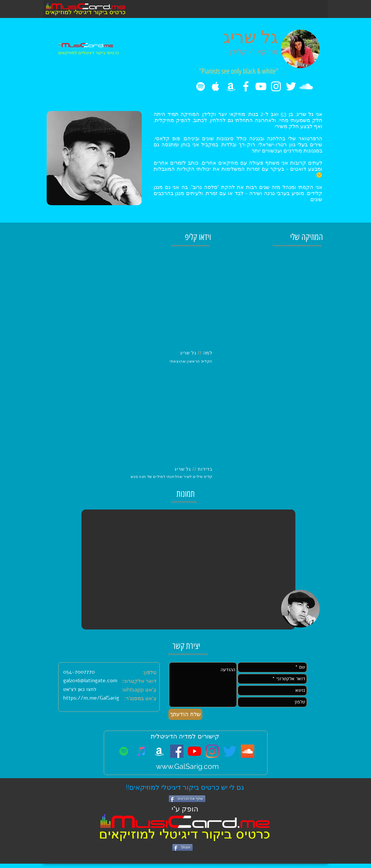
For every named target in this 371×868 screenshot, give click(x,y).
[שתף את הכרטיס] (187, 799)
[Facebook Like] (183, 856)
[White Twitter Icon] (291, 86)
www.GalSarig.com (187, 766)
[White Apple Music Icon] (216, 86)
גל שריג (251, 37)
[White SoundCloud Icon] (306, 86)
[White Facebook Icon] (246, 86)
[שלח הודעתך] (185, 714)
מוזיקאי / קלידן (254, 52)
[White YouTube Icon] (261, 86)
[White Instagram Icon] (276, 86)
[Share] (182, 847)
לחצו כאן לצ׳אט (80, 689)
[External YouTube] (130, 301)
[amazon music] (231, 86)
